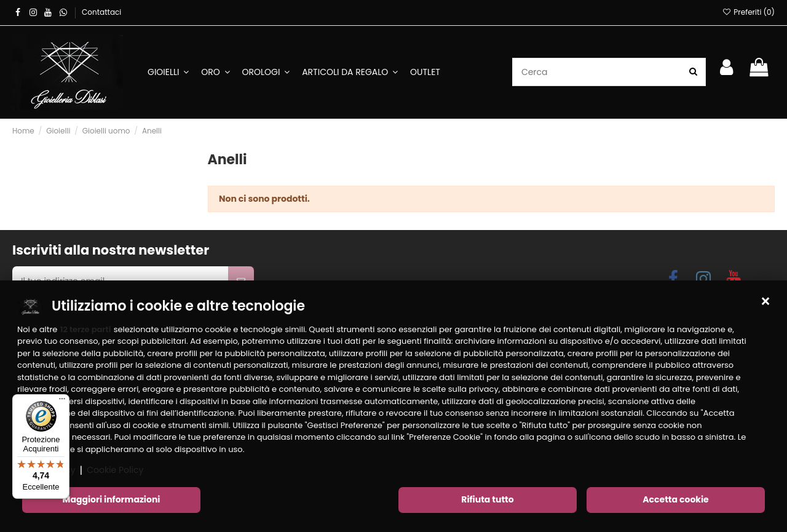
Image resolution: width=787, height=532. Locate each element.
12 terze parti (86, 330)
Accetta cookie (675, 501)
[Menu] (62, 402)
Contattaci (101, 12)
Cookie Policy (115, 471)
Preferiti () (749, 12)
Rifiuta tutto (487, 501)
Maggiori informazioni (112, 501)
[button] (765, 303)
